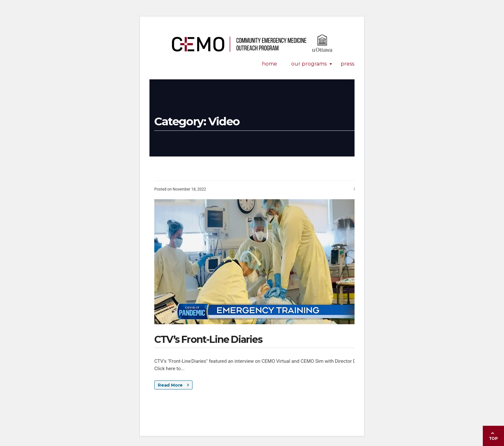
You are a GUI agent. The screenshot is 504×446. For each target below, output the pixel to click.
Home (270, 64)
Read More (173, 385)
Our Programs (309, 64)
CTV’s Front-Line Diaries (208, 339)
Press (347, 64)
